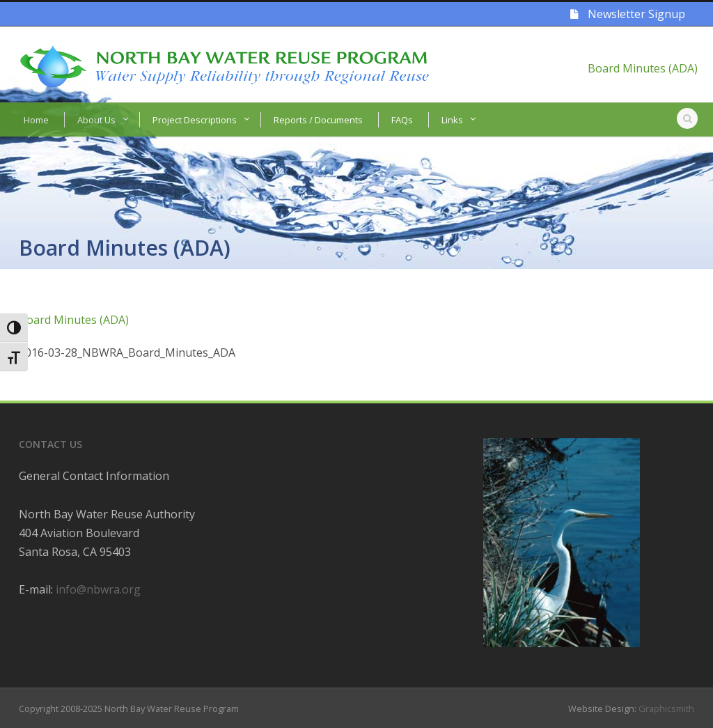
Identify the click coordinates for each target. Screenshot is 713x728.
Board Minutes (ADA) (643, 68)
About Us (96, 120)
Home (36, 120)
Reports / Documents (318, 120)
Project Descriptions (195, 120)
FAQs (402, 120)
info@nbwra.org (98, 589)
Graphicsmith (666, 708)
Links (452, 120)
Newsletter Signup (628, 14)
